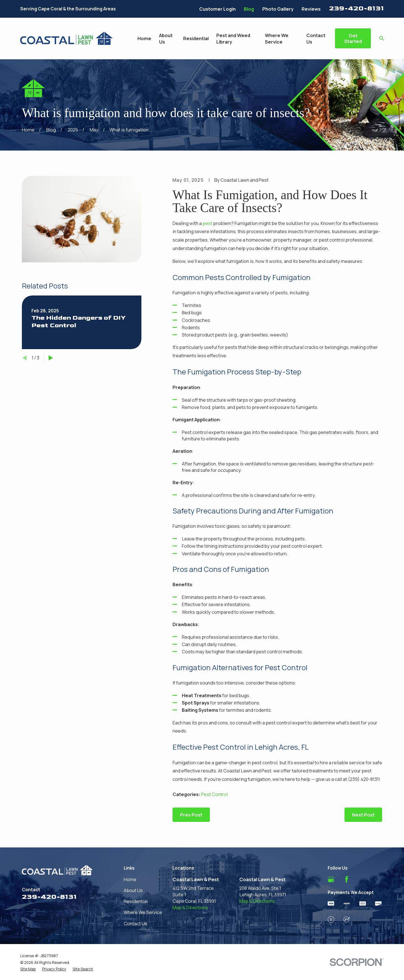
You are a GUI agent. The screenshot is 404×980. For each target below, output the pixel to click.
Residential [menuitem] (196, 38)
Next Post (363, 815)
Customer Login (217, 9)
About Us (133, 890)
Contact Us (136, 923)
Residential (136, 901)
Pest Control (214, 794)
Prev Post (191, 815)
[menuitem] (28, 969)
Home (130, 879)
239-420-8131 (356, 8)
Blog (249, 9)
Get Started (353, 38)
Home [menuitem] (144, 38)
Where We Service (143, 912)
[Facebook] (347, 879)
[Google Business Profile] (331, 879)
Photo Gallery (278, 9)
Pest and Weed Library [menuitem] (233, 38)
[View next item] (51, 358)
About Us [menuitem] (166, 38)
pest (207, 223)
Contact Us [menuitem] (316, 38)
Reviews (311, 9)
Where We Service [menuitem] (277, 38)
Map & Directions (190, 907)
